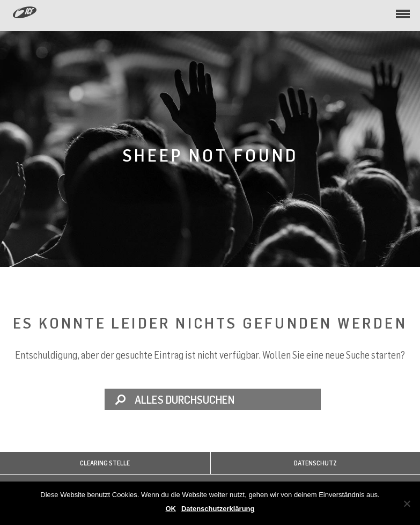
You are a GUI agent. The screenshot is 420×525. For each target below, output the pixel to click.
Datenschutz (315, 463)
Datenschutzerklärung (218, 509)
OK (171, 509)
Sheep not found (210, 155)
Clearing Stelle (105, 463)
